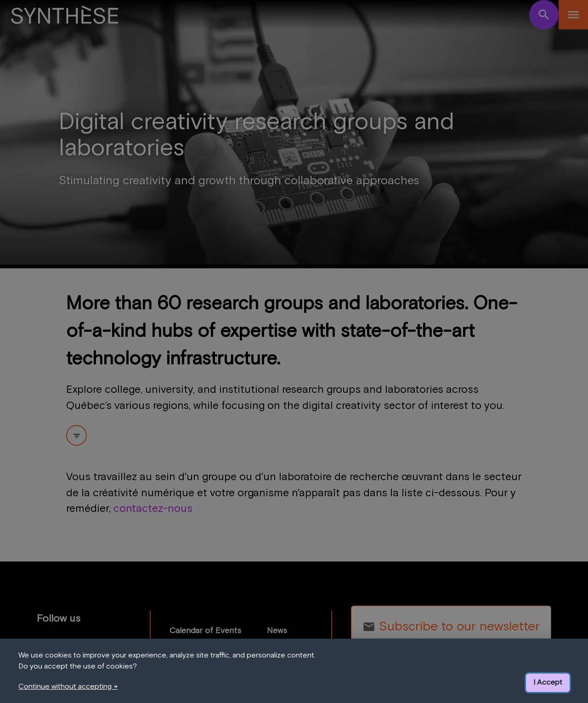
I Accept (548, 682)
